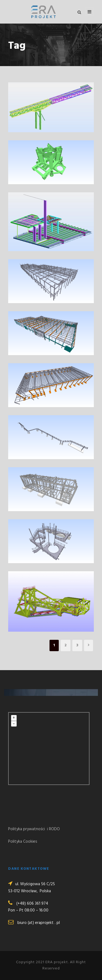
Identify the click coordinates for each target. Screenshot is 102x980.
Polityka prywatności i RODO (34, 829)
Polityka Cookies (23, 842)
